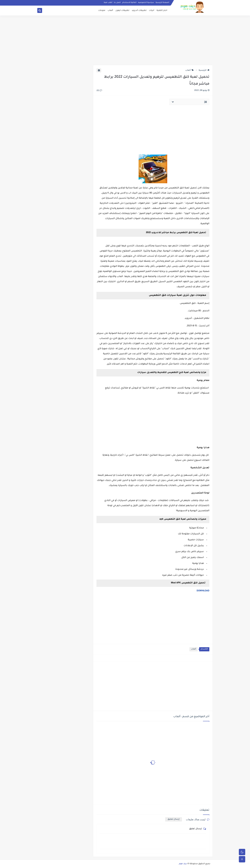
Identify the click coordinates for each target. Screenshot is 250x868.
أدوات (152, 11)
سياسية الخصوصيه (146, 3)
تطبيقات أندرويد (139, 11)
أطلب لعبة (108, 3)
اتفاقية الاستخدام (129, 3)
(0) (99, 91)
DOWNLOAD (203, 591)
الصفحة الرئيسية (162, 3)
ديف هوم (183, 864)
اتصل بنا (117, 3)
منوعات (102, 11)
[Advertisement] (125, 40)
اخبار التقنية (162, 11)
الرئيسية (204, 70)
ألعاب (110, 11)
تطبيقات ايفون (122, 11)
